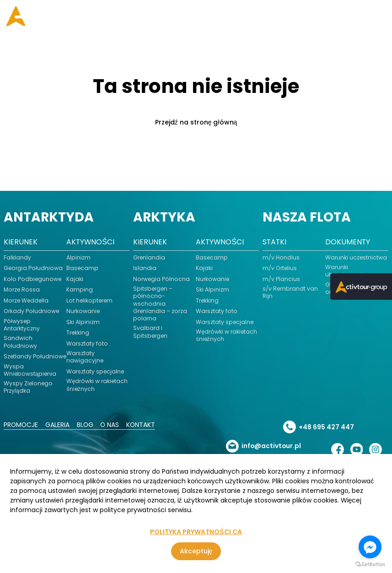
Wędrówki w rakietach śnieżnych (97, 385)
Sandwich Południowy (20, 342)
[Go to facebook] (370, 547)
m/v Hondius (281, 258)
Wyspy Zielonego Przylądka (29, 394)
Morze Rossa (22, 290)
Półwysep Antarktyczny (22, 325)
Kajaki (75, 279)
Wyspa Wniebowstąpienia (30, 377)
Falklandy (17, 258)
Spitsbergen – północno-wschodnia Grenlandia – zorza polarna (160, 304)
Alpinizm (78, 258)
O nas (111, 432)
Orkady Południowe (31, 311)
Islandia (145, 268)
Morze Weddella (27, 301)
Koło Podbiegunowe (33, 279)
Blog (86, 432)
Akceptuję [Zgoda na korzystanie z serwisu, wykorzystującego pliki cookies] (196, 551)
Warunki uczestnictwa (356, 258)
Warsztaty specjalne (96, 372)
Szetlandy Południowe (21, 359)
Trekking (78, 333)
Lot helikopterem (90, 301)
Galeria (58, 432)
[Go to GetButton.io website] (370, 564)
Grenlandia (149, 258)
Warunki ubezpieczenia (346, 271)
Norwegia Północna (162, 279)
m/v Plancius (281, 279)
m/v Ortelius (280, 268)
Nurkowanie (83, 311)
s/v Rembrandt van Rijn (290, 292)
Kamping (80, 290)
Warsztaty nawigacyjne (85, 357)
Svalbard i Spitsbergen (151, 332)
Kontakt (143, 432)
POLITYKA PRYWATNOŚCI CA (196, 532)
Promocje (21, 432)
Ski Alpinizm (83, 322)
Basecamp (83, 268)
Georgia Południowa (33, 268)
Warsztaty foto (87, 344)
